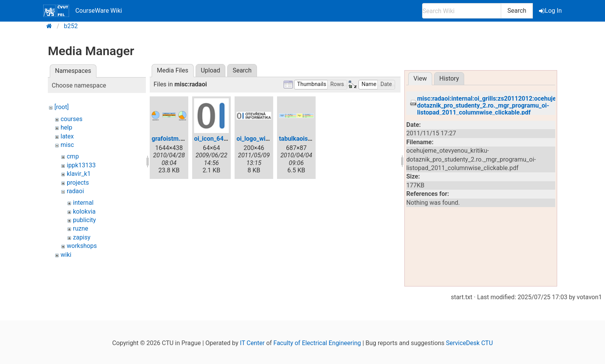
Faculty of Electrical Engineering (317, 343)
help (66, 127)
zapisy (82, 237)
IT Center (252, 343)
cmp (73, 156)
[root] (62, 107)
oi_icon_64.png (215, 139)
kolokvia (84, 211)
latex (67, 136)
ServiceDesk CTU (469, 343)
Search (517, 11)
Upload (210, 70)
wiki (66, 255)
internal (83, 203)
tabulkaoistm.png (303, 139)
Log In (551, 11)
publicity (84, 220)
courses (72, 119)
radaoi (75, 191)
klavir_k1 (79, 174)
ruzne (81, 228)
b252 (71, 26)
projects (78, 183)
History (449, 78)
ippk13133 (81, 165)
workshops (82, 246)
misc (67, 145)
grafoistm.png (171, 139)
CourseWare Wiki (83, 11)
